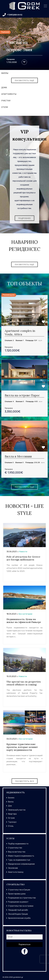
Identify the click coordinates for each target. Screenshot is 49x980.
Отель (11, 826)
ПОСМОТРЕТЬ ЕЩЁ (24, 80)
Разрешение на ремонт (18, 902)
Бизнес (11, 798)
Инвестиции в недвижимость (21, 856)
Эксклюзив (13, 868)
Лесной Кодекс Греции (18, 914)
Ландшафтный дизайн (18, 910)
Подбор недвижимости (18, 844)
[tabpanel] (24, 80)
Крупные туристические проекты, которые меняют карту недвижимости (22, 747)
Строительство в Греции (19, 890)
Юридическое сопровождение (21, 864)
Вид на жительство (17, 852)
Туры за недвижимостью (19, 860)
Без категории (25, 614)
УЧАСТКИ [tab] (6, 101)
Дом (10, 806)
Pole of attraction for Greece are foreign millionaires (23, 558)
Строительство (15, 848)
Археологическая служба (19, 918)
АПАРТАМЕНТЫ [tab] (9, 94)
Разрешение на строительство (22, 898)
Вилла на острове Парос (22, 395)
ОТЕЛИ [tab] (5, 107)
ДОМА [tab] (4, 88)
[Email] (24, 937)
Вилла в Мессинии (18, 456)
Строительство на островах (21, 906)
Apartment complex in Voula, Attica (20, 333)
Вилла (11, 802)
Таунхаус (12, 822)
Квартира (12, 814)
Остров (11, 818)
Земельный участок (17, 810)
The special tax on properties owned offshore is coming (24, 683)
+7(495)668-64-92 (12, 15)
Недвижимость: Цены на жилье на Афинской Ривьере (24, 621)
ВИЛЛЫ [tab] (5, 73)
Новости (23, 552)
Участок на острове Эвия (19, 46)
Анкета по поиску (16, 872)
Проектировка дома (17, 894)
